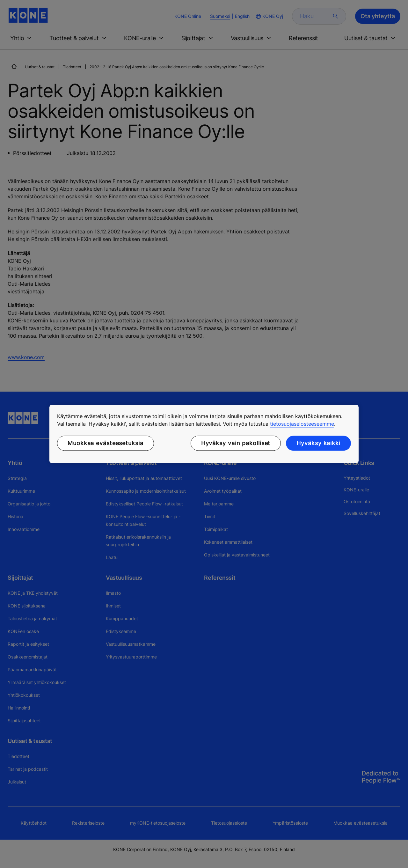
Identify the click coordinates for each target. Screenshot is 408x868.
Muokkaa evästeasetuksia (106, 443)
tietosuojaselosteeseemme (302, 424)
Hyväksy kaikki (318, 443)
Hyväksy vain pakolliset (236, 443)
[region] (204, 434)
